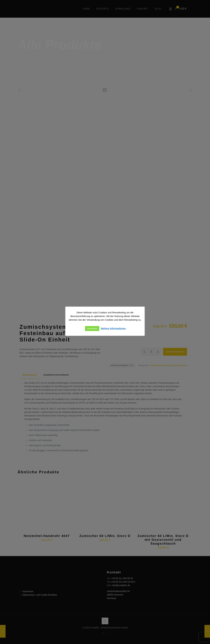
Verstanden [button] (92, 329)
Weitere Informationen (113, 328)
